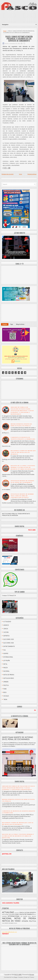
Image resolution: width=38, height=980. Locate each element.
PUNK (5, 689)
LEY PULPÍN (7, 661)
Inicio (21, 174)
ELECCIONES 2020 (9, 639)
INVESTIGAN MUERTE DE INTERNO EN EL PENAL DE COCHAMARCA (18, 738)
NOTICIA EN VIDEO (9, 678)
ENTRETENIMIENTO (9, 646)
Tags (12, 324)
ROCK (5, 692)
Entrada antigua (32, 174)
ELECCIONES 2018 (9, 643)
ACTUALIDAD (7, 622)
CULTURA (6, 632)
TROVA (5, 700)
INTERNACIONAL (8, 657)
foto (5, 650)
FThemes (32, 977)
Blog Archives (20, 324)
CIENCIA (6, 629)
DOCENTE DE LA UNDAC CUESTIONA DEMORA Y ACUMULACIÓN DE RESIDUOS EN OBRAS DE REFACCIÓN (23, 467)
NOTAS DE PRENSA (9, 675)
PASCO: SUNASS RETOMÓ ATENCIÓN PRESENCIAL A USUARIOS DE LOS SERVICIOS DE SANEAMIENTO (19, 39)
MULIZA (6, 668)
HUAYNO (6, 653)
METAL (5, 664)
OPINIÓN (6, 682)
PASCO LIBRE (18, 975)
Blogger (32, 975)
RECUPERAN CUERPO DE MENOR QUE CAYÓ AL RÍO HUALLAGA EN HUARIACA (23, 452)
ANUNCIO (6, 625)
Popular (5, 324)
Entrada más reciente (8, 174)
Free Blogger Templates (17, 977)
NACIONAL (6, 671)
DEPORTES (6, 636)
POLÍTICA (6, 685)
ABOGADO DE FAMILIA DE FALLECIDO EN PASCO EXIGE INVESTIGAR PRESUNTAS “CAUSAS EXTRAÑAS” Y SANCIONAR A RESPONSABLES (22, 411)
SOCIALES (6, 696)
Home (5, 31)
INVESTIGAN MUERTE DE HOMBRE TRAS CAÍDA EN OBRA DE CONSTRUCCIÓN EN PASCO (22, 496)
